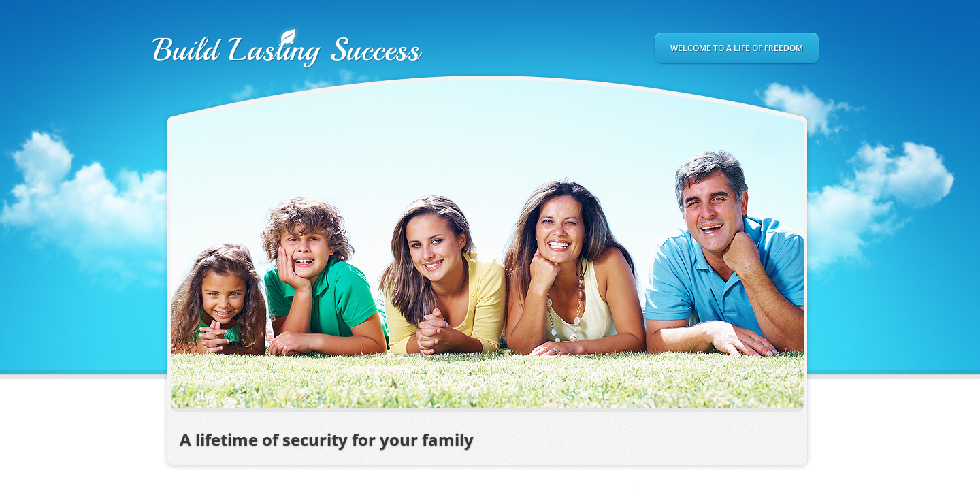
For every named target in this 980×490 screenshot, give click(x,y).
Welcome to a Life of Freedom (737, 48)
